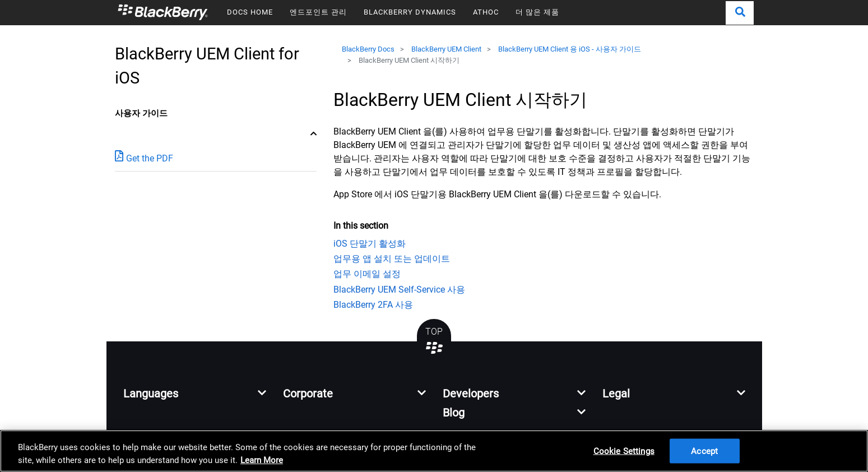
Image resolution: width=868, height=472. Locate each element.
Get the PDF (144, 158)
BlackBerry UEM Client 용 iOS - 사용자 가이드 (570, 49)
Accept (704, 451)
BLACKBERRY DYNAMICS (410, 12)
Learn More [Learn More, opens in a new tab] (262, 460)
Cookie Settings (624, 451)
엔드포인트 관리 (318, 12)
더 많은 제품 (537, 12)
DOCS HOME (250, 12)
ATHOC (486, 12)
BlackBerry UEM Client (446, 49)
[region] (434, 451)
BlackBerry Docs (368, 49)
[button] (740, 13)
